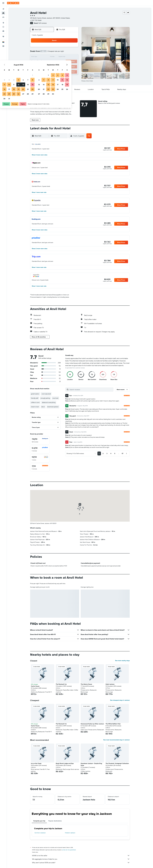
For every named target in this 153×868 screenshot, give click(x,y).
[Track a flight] (3, 27)
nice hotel (55, 398)
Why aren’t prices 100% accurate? (81, 863)
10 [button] (50, 57)
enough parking (45, 398)
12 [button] (59, 57)
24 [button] (50, 66)
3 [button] (50, 52)
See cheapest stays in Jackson (120, 700)
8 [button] (73, 52)
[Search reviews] (91, 390)
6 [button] (64, 52)
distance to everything (49, 402)
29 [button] (73, 66)
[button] (3, 3)
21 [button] (69, 62)
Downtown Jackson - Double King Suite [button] (91, 764)
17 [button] (50, 62)
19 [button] (59, 62)
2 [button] (45, 52)
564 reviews (42, 23)
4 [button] (55, 52)
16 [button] (45, 62)
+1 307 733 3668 (36, 20)
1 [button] (73, 48)
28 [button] (69, 66)
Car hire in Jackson (40, 833)
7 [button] (69, 52)
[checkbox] (40, 440)
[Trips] (3, 37)
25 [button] (55, 66)
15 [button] (73, 57)
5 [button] (59, 52)
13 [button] (64, 57)
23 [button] (45, 66)
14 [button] (69, 57)
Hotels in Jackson (70, 833)
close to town (35, 407)
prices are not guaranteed (69, 850)
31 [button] (50, 71)
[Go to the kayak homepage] (13, 3)
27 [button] (64, 66)
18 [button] (55, 62)
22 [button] (73, 62)
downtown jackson (53, 407)
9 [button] (45, 57)
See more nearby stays (122, 661)
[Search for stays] (3, 13)
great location (35, 394)
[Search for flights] (3, 9)
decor (43, 407)
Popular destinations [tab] (55, 821)
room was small (46, 394)
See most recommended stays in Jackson (117, 740)
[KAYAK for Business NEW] (3, 31)
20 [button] (64, 62)
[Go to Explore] (3, 23)
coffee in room (35, 402)
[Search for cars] (3, 17)
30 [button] (45, 71)
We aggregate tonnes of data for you (81, 859)
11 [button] (55, 57)
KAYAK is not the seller (81, 856)
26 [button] (59, 66)
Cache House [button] (35, 686)
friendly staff (35, 398)
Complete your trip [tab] (39, 821)
